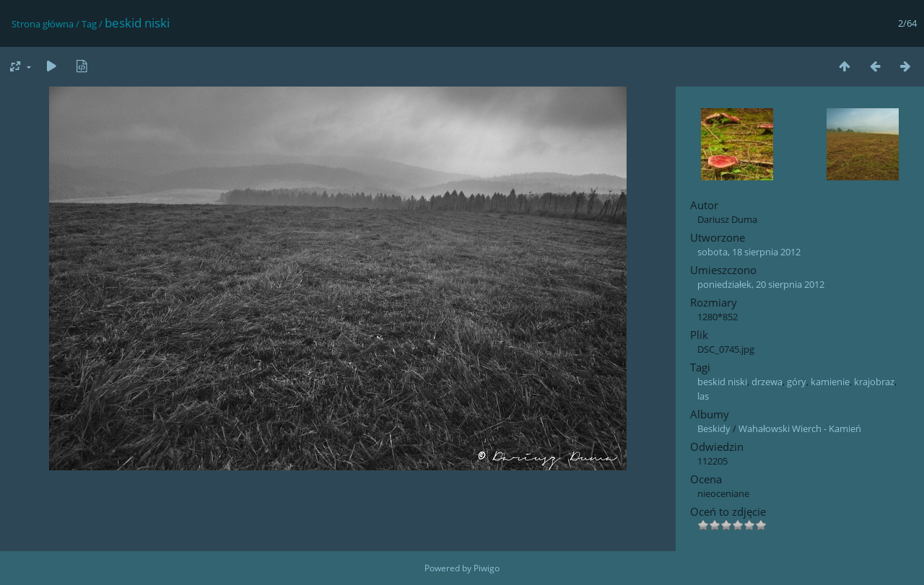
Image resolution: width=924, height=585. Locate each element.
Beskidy (714, 428)
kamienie (830, 382)
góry (797, 382)
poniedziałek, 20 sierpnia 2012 (761, 284)
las (703, 396)
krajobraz (874, 382)
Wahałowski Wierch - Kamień (800, 428)
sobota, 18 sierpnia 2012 (749, 252)
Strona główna (43, 24)
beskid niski (722, 382)
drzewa (767, 382)
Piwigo (487, 568)
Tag (89, 24)
